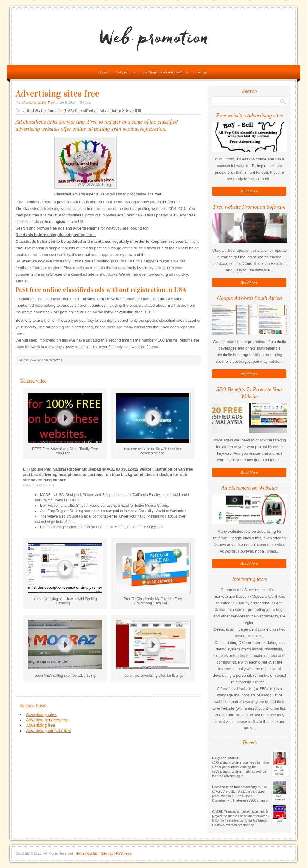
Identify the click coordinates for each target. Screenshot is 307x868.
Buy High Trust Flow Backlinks (166, 72)
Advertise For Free (41, 102)
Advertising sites (41, 714)
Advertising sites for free (49, 731)
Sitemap (201, 72)
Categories (124, 73)
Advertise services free (47, 720)
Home (80, 853)
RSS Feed (124, 853)
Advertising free (41, 725)
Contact (93, 853)
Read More (249, 191)
